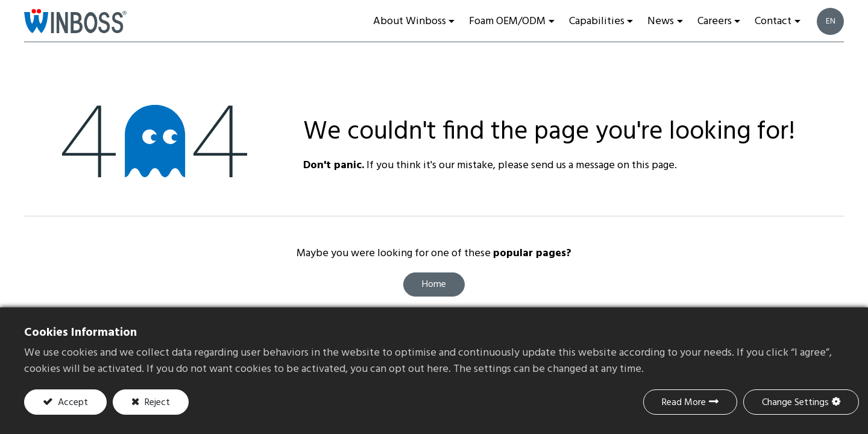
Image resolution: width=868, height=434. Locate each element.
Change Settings (795, 403)
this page (653, 165)
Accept (72, 403)
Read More (684, 403)
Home (434, 285)
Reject (156, 403)
